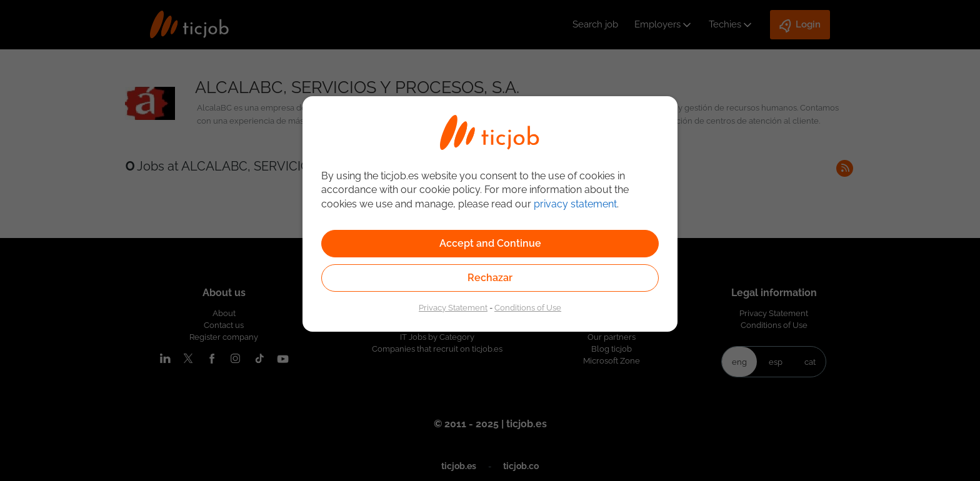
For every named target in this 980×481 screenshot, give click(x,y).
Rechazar (490, 278)
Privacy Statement (453, 307)
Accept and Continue (490, 243)
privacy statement (575, 204)
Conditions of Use (528, 307)
